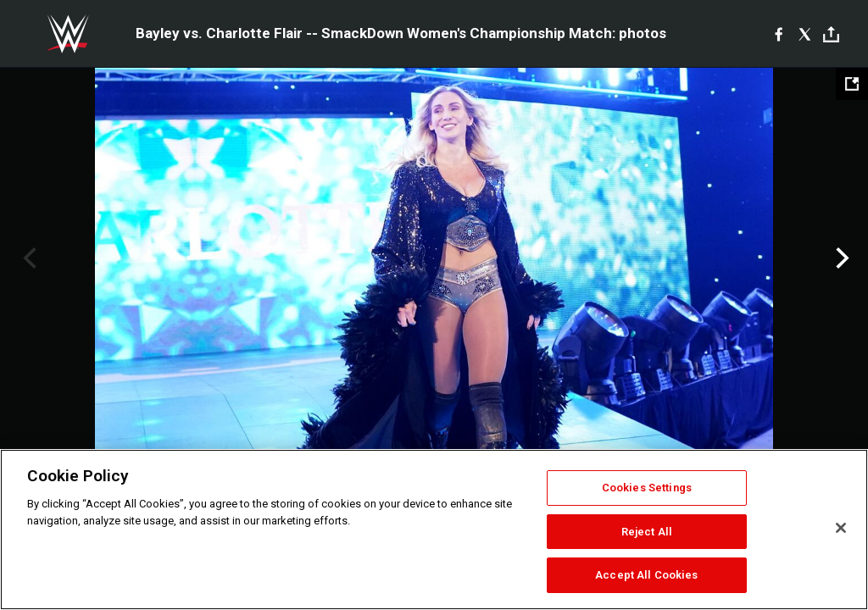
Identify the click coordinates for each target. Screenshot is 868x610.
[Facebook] (779, 34)
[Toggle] (831, 34)
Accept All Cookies (646, 575)
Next (840, 258)
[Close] (841, 528)
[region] (434, 530)
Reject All (647, 532)
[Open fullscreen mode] (852, 84)
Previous (28, 258)
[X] (805, 34)
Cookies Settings (647, 488)
